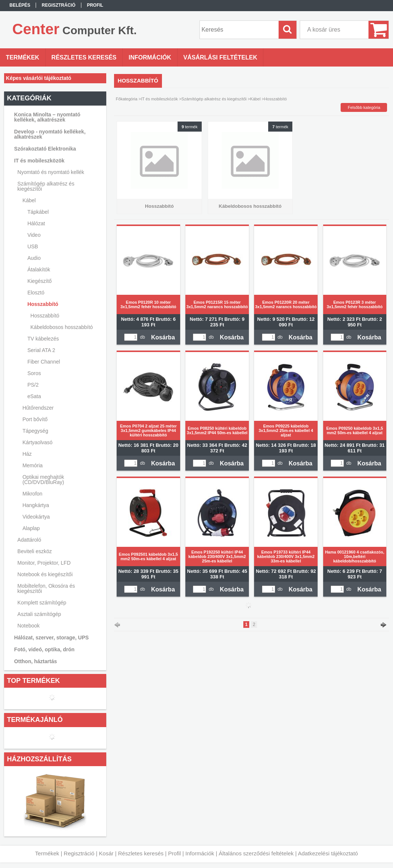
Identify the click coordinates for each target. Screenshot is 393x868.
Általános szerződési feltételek (256, 853)
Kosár (106, 853)
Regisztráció (79, 853)
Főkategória (127, 99)
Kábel (255, 99)
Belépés (20, 5)
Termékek (47, 853)
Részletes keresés (141, 853)
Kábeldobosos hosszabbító (62, 327)
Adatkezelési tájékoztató (328, 853)
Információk (200, 853)
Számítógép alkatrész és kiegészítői (214, 99)
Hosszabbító (45, 316)
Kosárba (163, 337)
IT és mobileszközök (159, 99)
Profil (175, 853)
